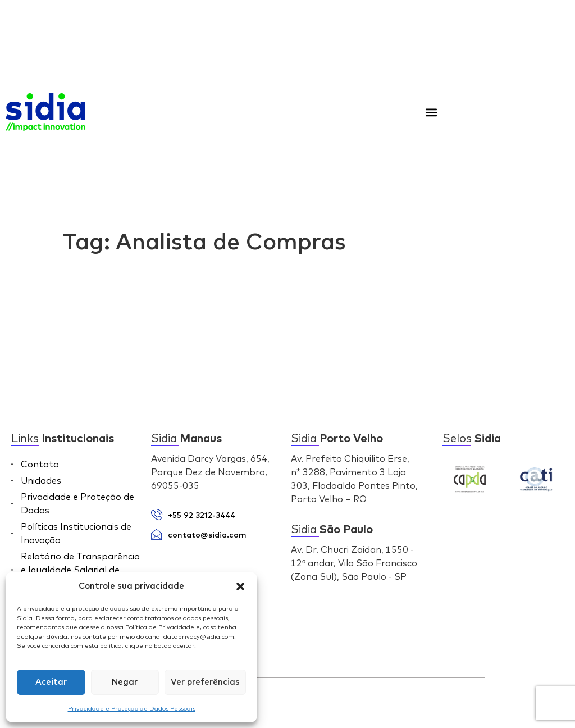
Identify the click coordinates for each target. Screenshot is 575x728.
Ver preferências (205, 682)
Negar (125, 682)
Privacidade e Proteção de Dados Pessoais (132, 708)
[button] (240, 586)
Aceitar (51, 682)
